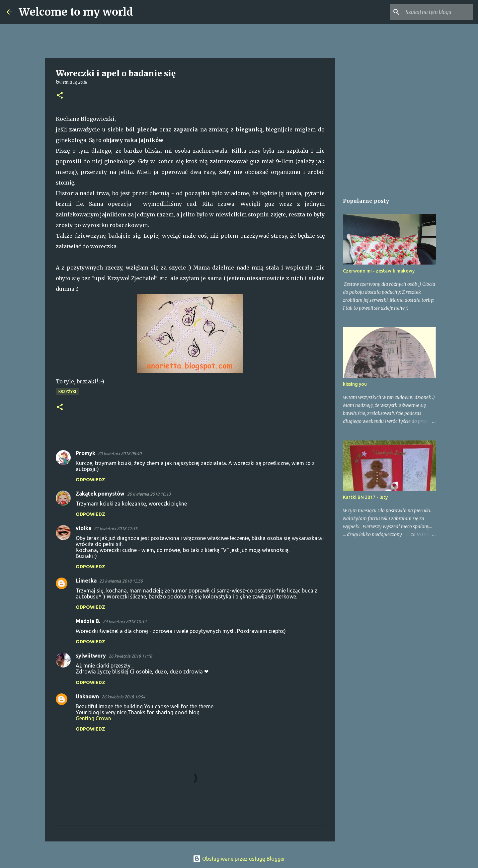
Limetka (86, 581)
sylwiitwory (91, 656)
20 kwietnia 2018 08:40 (120, 453)
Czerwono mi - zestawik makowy (379, 271)
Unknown (87, 696)
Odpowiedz (90, 480)
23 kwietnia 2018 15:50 (121, 581)
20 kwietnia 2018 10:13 (149, 494)
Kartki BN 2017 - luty (365, 497)
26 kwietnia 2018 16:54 (123, 697)
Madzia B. (88, 621)
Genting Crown (93, 718)
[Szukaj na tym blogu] (438, 12)
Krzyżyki (67, 392)
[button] (60, 96)
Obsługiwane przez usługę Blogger (239, 859)
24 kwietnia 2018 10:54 (125, 621)
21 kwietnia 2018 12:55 (116, 528)
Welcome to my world (76, 12)
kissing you (355, 384)
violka (83, 528)
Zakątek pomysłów (100, 494)
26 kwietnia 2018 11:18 (130, 656)
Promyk (85, 453)
